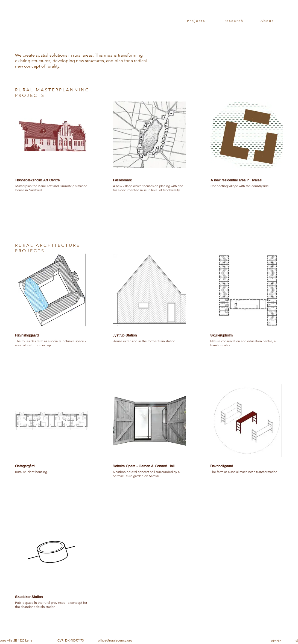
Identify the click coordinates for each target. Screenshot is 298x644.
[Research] (234, 21)
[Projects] (196, 21)
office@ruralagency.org (115, 640)
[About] (267, 21)
